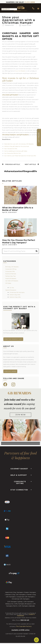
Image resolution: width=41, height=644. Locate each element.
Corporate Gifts (10, 271)
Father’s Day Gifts (15, 295)
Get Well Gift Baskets (12, 281)
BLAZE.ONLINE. (21, 636)
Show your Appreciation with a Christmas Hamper (19, 20)
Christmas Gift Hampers (17, 292)
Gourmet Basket (20, 71)
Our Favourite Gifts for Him (13, 153)
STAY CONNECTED (19, 490)
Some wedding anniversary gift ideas (16, 151)
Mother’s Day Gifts (15, 297)
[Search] (37, 251)
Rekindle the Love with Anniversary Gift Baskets (19, 144)
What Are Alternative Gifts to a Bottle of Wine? (18, 209)
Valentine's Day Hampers (14, 592)
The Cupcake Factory (24, 626)
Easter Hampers (30, 592)
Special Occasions (11, 290)
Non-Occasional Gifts (11, 149)
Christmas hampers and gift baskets (15, 135)
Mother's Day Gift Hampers (16, 594)
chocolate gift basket (10, 95)
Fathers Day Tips (10, 276)
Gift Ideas (8, 283)
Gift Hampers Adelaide (27, 606)
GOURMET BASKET (19, 469)
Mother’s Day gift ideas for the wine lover (17, 146)
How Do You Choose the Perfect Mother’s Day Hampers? (19, 241)
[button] (20, 468)
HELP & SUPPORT (19, 475)
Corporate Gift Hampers (26, 597)
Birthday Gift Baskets (12, 267)
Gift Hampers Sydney (15, 602)
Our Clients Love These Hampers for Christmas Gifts (20, 156)
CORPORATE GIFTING (20, 482)
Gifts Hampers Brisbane (23, 604)
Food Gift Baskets (11, 278)
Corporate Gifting (11, 269)
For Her (12, 288)
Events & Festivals (11, 274)
